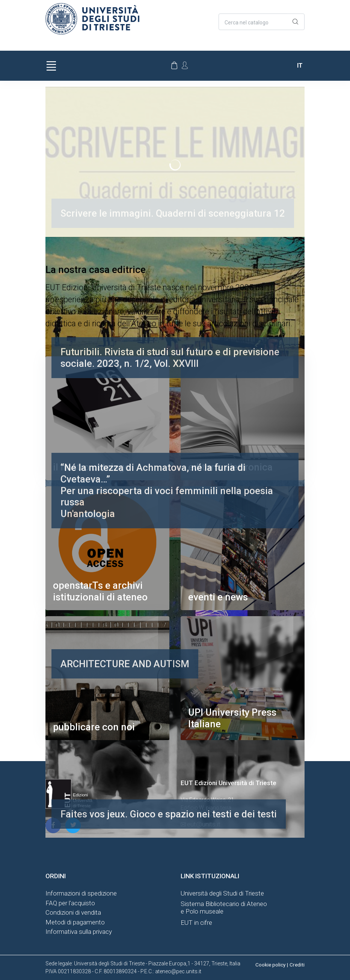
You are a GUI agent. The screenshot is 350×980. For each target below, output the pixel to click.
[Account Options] (185, 66)
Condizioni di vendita (73, 912)
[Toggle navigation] (51, 66)
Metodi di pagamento (75, 922)
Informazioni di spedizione (81, 893)
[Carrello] (174, 66)
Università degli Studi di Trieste (222, 893)
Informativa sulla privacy (79, 932)
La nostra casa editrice (96, 270)
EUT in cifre (196, 923)
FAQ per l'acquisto (70, 903)
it (300, 66)
